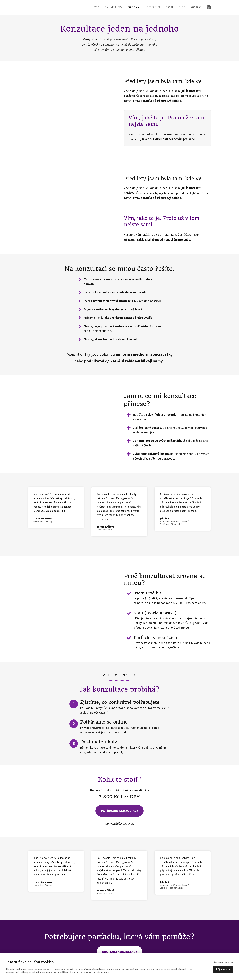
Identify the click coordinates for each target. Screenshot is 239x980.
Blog (182, 7)
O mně (170, 7)
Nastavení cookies (223, 962)
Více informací (101, 972)
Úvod (96, 7)
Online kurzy (113, 7)
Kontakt (196, 7)
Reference (154, 7)
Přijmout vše (223, 969)
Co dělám (134, 7)
